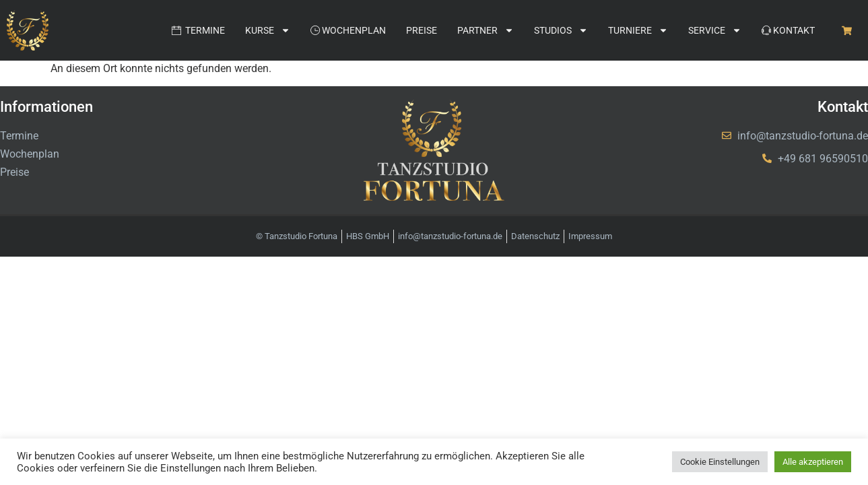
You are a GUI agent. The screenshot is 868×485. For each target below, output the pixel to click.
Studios (561, 30)
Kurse (268, 30)
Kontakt (788, 30)
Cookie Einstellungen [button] (720, 462)
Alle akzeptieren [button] (813, 462)
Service (715, 30)
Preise (422, 30)
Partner (486, 30)
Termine (198, 30)
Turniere (638, 30)
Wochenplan (348, 30)
